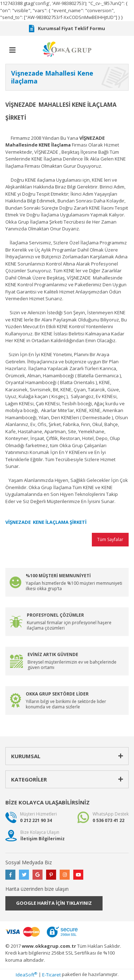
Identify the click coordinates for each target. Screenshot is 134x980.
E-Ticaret (51, 975)
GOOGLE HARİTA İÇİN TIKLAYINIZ (54, 903)
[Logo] (67, 49)
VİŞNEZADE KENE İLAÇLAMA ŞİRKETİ (46, 522)
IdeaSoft (26, 975)
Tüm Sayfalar (110, 539)
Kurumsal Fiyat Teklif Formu (67, 29)
